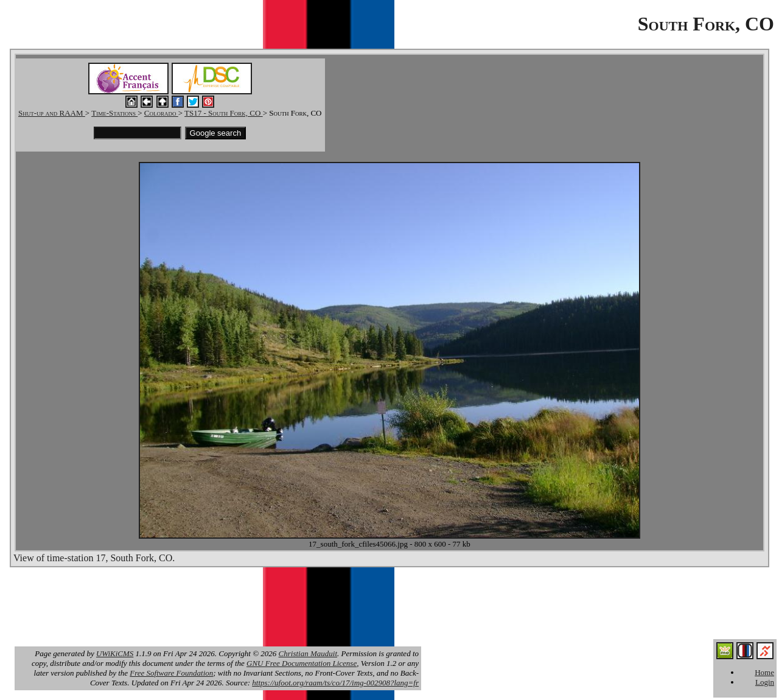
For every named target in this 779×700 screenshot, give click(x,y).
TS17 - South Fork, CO (224, 113)
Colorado (161, 113)
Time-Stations (114, 113)
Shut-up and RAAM (52, 113)
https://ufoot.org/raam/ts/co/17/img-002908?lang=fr (335, 683)
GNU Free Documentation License (302, 663)
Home (764, 672)
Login (765, 682)
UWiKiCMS (115, 653)
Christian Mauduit (308, 653)
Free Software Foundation (171, 673)
